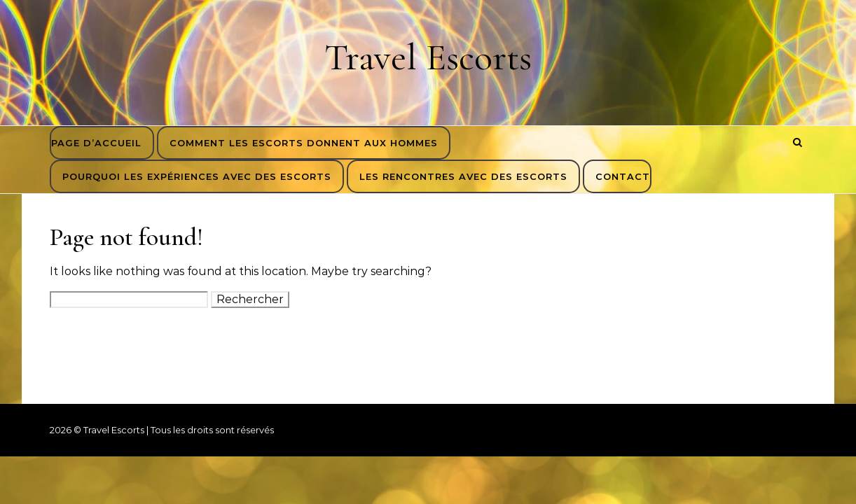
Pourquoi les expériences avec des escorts (197, 176)
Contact (623, 176)
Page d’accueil (96, 143)
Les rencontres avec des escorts (463, 176)
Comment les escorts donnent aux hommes (304, 143)
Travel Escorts (428, 57)
